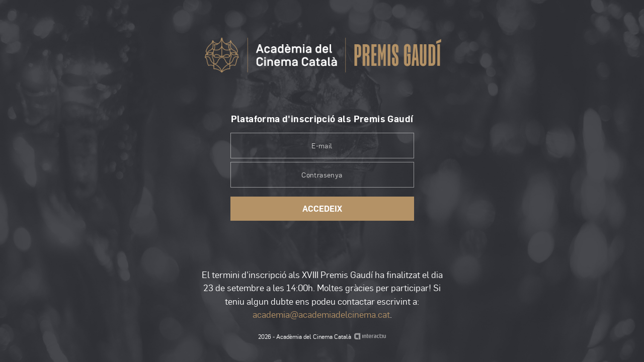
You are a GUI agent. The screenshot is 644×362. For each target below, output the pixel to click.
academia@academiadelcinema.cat (321, 314)
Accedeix (322, 208)
